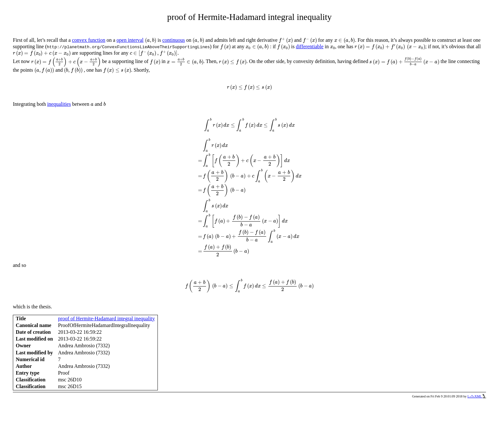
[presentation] (151, 41)
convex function (89, 40)
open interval (130, 40)
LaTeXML (477, 396)
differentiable (310, 46)
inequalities (59, 104)
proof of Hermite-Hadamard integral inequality (107, 319)
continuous (174, 40)
